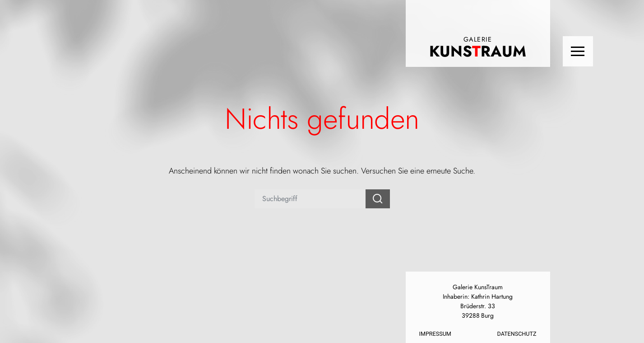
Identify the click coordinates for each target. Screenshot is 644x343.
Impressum (435, 334)
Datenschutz (517, 334)
